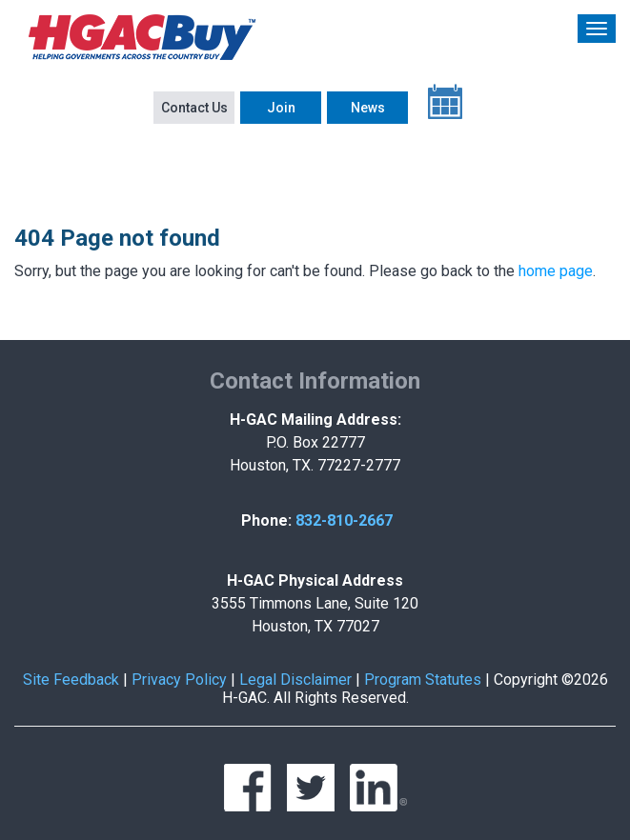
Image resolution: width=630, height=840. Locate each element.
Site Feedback (71, 680)
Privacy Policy (179, 680)
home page (556, 271)
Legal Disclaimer (295, 680)
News (368, 108)
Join (281, 108)
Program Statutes (423, 680)
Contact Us (194, 108)
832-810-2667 (344, 520)
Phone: (266, 520)
